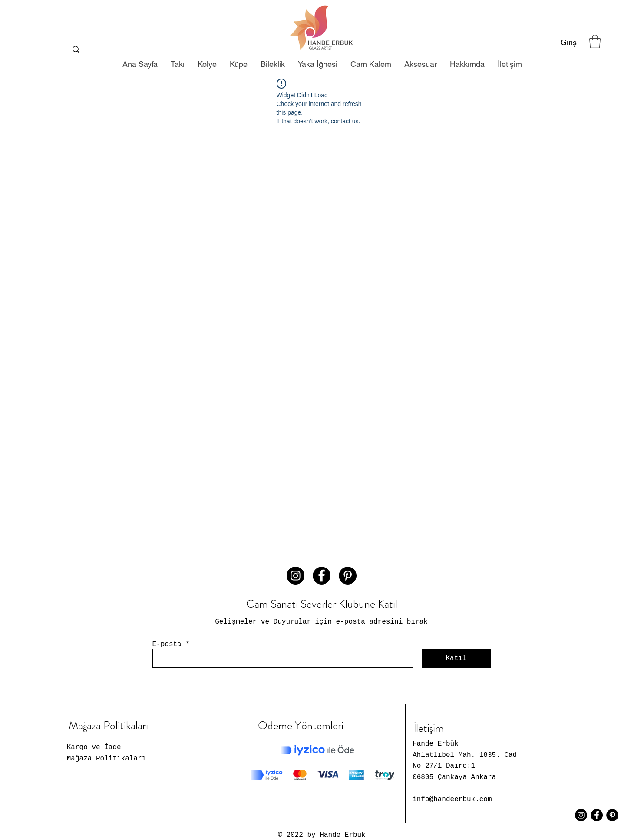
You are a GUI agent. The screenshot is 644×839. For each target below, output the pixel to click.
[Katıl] (456, 658)
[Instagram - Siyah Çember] (296, 576)
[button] (595, 41)
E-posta (167, 644)
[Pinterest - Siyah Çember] (348, 576)
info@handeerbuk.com (452, 799)
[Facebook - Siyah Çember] (322, 576)
